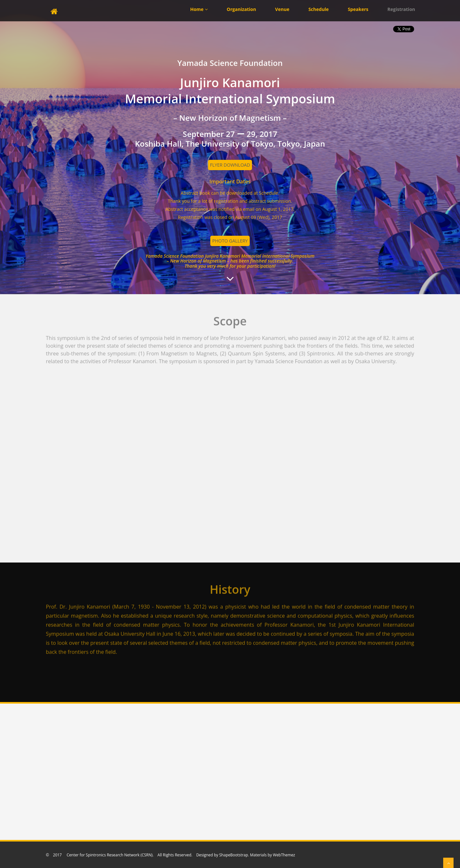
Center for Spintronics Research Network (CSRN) (109, 855)
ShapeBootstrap (233, 855)
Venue (282, 9)
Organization (241, 9)
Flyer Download (230, 165)
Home (199, 9)
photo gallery (230, 241)
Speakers (358, 9)
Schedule (319, 9)
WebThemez (284, 855)
